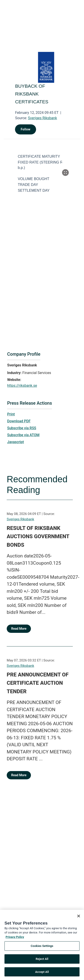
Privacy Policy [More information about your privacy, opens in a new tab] (15, 938)
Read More (19, 629)
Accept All (42, 973)
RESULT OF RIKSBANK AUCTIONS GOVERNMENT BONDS (38, 537)
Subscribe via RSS (22, 428)
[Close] (79, 917)
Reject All (42, 960)
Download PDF (19, 421)
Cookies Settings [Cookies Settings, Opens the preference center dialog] (42, 947)
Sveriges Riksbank (42, 118)
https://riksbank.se (22, 386)
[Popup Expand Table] (65, 172)
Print (11, 414)
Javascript (15, 442)
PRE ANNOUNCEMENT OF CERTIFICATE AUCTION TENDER (38, 683)
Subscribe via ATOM (23, 435)
